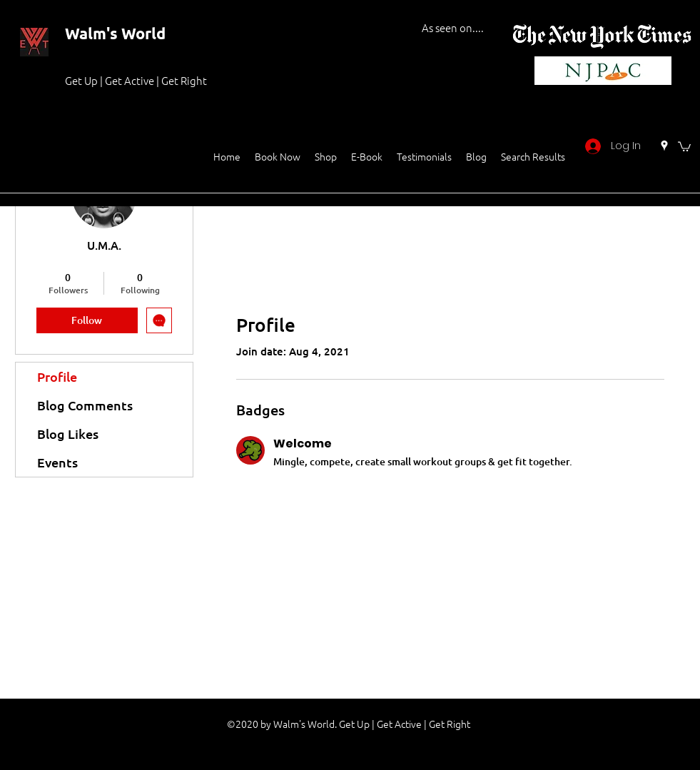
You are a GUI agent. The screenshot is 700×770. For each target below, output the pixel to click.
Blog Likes (68, 434)
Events (57, 462)
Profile (57, 376)
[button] (684, 146)
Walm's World (115, 33)
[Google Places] (664, 146)
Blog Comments (85, 405)
